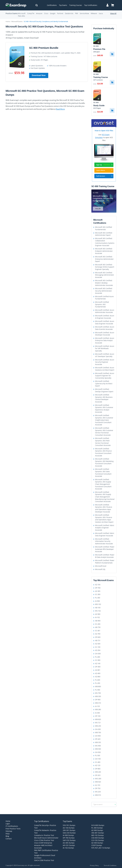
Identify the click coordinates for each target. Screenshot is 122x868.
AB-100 (98, 608)
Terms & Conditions (110, 865)
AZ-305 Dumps (69, 843)
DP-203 (98, 775)
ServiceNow (84, 13)
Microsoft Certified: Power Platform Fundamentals (105, 562)
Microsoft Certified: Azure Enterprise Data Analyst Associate (105, 340)
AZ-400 (98, 673)
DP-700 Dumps (69, 838)
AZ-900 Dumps (97, 830)
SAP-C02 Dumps (69, 840)
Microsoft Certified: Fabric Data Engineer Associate (105, 534)
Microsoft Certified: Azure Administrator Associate (105, 311)
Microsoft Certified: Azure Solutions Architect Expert (105, 369)
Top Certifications (91, 5)
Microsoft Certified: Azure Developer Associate (105, 334)
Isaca (101, 13)
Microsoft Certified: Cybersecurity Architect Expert (104, 383)
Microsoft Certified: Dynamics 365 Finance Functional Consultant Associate (103, 452)
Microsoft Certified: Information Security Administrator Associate (104, 541)
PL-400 (98, 657)
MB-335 (98, 742)
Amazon (39, 13)
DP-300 (98, 667)
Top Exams (63, 5)
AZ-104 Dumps (69, 828)
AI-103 (97, 706)
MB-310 (98, 703)
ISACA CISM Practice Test (44, 860)
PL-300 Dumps (97, 828)
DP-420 (98, 739)
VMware (94, 13)
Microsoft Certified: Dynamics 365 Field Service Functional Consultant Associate (103, 442)
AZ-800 (98, 677)
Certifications (52, 5)
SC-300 (98, 594)
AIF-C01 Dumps (69, 845)
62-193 (98, 785)
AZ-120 (98, 765)
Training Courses (76, 5)
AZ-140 (98, 663)
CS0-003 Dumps (98, 838)
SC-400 (98, 762)
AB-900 (98, 621)
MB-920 (98, 782)
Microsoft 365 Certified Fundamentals (104, 228)
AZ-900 (98, 614)
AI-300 (97, 713)
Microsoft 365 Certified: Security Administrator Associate (104, 291)
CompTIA (31, 13)
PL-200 (98, 683)
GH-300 (98, 654)
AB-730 (98, 627)
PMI (77, 13)
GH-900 (98, 736)
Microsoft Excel (101, 566)
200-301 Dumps (69, 830)
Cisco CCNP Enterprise (43, 843)
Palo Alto (21, 16)
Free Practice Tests (13, 829)
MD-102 (98, 604)
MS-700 (98, 693)
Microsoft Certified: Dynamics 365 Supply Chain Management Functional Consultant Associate (103, 484)
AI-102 (97, 617)
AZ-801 (98, 670)
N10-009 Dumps (98, 825)
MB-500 (98, 749)
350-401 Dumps (98, 833)
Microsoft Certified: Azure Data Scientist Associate (105, 328)
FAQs (8, 834)
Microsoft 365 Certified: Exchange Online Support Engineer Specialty (105, 267)
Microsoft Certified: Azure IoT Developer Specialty (105, 355)
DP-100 (98, 716)
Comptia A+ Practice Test (44, 835)
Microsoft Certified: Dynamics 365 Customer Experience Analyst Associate (104, 409)
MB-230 (98, 726)
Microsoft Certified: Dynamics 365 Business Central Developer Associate (104, 398)
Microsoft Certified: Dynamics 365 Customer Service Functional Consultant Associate (104, 431)
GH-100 (98, 759)
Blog (7, 836)
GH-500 (98, 752)
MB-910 (98, 795)
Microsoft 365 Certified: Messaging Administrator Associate (104, 275)
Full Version (104, 176)
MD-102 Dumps (98, 835)
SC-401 (98, 631)
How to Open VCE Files (104, 131)
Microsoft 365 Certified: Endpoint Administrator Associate (104, 251)
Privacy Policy (94, 865)
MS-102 (98, 611)
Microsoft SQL (100, 569)
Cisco (46, 13)
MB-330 (98, 696)
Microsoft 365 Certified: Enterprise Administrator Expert (104, 259)
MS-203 (98, 792)
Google (53, 13)
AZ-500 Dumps (97, 843)
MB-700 (98, 732)
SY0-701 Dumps (69, 825)
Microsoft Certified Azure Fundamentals (104, 298)
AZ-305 (98, 591)
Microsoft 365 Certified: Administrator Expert (104, 234)
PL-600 (98, 680)
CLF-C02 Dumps (98, 840)
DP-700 (98, 588)
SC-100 (98, 647)
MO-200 (98, 779)
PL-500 (98, 755)
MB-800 (98, 686)
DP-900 (98, 700)
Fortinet (60, 13)
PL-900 (98, 690)
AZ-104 (98, 585)
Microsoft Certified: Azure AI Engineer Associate (105, 317)
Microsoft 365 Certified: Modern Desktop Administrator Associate (104, 283)
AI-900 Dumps (68, 835)
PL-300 (98, 598)
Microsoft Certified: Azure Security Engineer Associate (105, 362)
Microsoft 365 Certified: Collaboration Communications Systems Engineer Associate (105, 242)
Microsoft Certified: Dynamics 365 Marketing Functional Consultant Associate (104, 462)
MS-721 (98, 723)
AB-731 (98, 640)
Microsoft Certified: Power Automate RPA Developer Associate (105, 549)
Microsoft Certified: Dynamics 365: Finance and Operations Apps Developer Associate (104, 508)
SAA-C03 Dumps (69, 833)
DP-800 (98, 769)
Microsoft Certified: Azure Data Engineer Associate (105, 322)
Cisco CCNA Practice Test (44, 840)
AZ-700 (98, 634)
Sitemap (9, 831)
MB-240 (98, 772)
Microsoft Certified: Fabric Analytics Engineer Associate (105, 528)
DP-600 (98, 637)
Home (8, 21)
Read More (60, 109)
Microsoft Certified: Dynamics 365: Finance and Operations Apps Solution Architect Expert (104, 518)
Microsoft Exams (17, 21)
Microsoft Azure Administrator (46, 838)
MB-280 (98, 709)
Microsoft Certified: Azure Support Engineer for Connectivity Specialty (105, 376)
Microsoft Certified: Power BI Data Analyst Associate (105, 556)
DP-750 (98, 788)
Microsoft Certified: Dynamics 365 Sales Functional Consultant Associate (103, 473)
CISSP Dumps (97, 845)
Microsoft (22, 13)
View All (113, 13)
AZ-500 (98, 644)
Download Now (39, 75)
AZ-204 (98, 650)
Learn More (104, 170)
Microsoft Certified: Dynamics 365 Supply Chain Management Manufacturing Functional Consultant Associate (105, 497)
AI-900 (97, 601)
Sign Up (104, 165)
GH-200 (98, 729)
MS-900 (98, 746)
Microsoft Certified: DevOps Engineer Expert (104, 390)
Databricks (69, 13)
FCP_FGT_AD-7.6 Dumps (101, 848)
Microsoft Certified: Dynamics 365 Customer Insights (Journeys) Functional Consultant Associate (104, 420)
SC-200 (98, 624)
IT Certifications (12, 826)
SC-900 (98, 660)
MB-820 (98, 719)
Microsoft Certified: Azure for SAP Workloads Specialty (105, 348)
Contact (9, 839)
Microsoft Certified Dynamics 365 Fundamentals (102, 304)
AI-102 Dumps (68, 848)
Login (8, 824)
